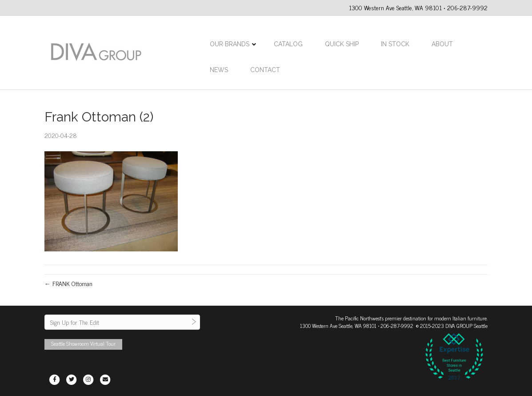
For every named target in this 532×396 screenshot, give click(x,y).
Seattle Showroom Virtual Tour (83, 343)
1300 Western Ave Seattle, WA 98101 (338, 326)
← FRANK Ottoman (68, 283)
